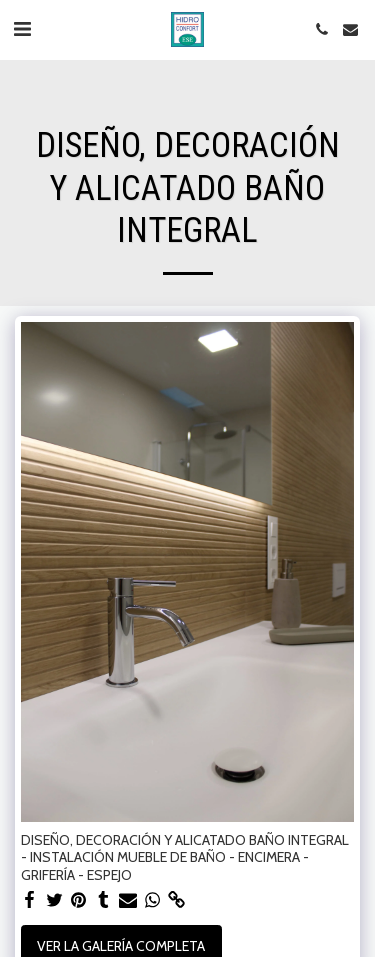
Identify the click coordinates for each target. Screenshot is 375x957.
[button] (22, 29)
